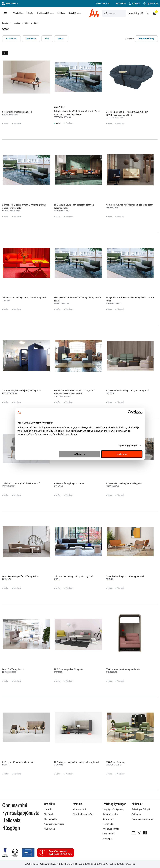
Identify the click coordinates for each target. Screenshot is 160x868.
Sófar (36, 23)
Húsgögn (30, 13)
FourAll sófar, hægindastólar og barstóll (125, 576)
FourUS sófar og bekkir (13, 669)
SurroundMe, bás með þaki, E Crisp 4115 (22, 391)
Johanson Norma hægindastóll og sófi (124, 483)
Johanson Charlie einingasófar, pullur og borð (127, 391)
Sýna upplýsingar (128, 445)
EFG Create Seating (115, 762)
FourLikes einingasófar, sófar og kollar (20, 576)
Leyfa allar (122, 454)
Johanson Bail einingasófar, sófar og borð (74, 576)
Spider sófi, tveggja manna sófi (17, 112)
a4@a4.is (130, 864)
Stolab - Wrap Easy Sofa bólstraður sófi (21, 483)
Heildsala (61, 13)
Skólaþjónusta (75, 13)
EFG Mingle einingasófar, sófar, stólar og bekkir (77, 762)
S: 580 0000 (83, 864)
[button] (5, 13)
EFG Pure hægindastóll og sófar (69, 669)
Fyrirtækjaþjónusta (45, 13)
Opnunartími (15, 805)
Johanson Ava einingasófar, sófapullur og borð (24, 298)
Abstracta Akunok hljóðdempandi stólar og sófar (129, 205)
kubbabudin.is (10, 4)
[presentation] (18, 13)
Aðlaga (80, 454)
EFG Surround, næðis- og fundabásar (124, 669)
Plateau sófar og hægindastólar (69, 483)
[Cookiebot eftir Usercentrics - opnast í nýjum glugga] (130, 412)
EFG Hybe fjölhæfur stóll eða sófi (18, 762)
